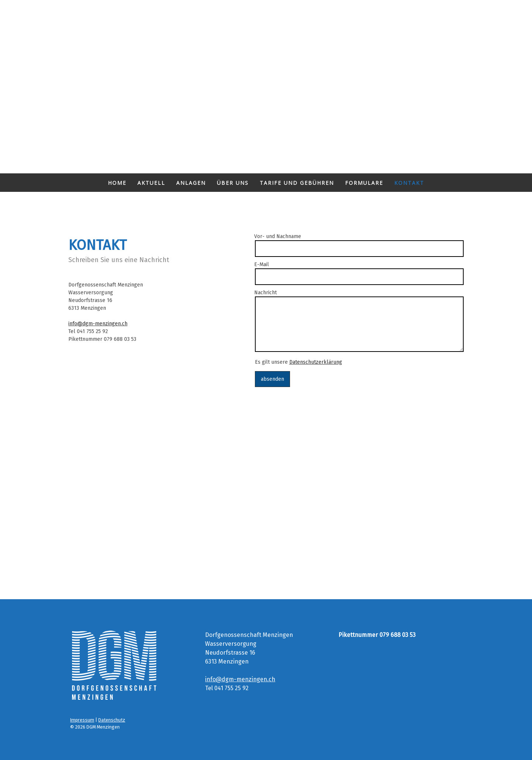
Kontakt (409, 183)
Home (117, 183)
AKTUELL (151, 183)
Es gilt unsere (299, 362)
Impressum (82, 720)
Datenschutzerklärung (316, 362)
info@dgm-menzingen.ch (98, 324)
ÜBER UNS (233, 183)
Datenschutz (112, 720)
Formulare (364, 183)
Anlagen (191, 183)
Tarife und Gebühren (297, 183)
